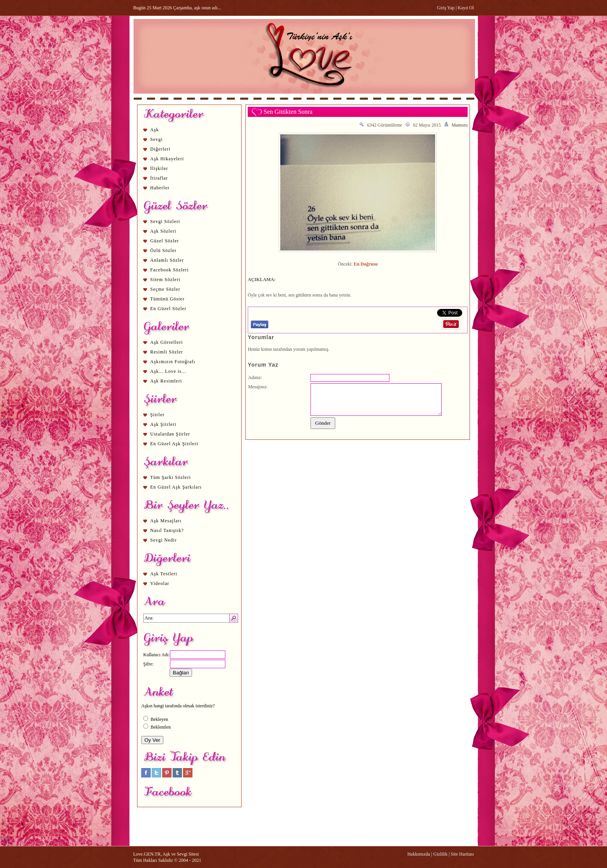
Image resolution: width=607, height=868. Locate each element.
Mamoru (460, 125)
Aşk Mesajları (166, 521)
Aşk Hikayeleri (167, 159)
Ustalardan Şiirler (170, 434)
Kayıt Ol (466, 8)
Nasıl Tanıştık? (167, 530)
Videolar (160, 583)
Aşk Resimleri (166, 381)
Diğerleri (160, 149)
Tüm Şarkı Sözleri (171, 477)
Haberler (160, 188)
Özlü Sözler (163, 250)
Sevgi (156, 139)
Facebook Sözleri (170, 270)
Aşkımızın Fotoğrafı (173, 362)
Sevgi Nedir (164, 540)
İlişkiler (159, 168)
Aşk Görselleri (166, 342)
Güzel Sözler (165, 241)
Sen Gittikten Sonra (288, 112)
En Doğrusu (366, 264)
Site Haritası (462, 854)
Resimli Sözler (167, 352)
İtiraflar (159, 178)
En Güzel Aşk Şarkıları (176, 487)
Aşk (154, 130)
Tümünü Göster (167, 299)
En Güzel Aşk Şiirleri (174, 444)
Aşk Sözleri (163, 231)
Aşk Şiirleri (163, 424)
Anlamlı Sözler (167, 260)
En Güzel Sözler (168, 309)
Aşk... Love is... (168, 371)
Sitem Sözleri (165, 280)
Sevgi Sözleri (165, 221)
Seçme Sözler (165, 289)
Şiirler (157, 415)
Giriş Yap (446, 8)
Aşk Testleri (164, 574)
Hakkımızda (419, 854)
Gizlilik (440, 854)
